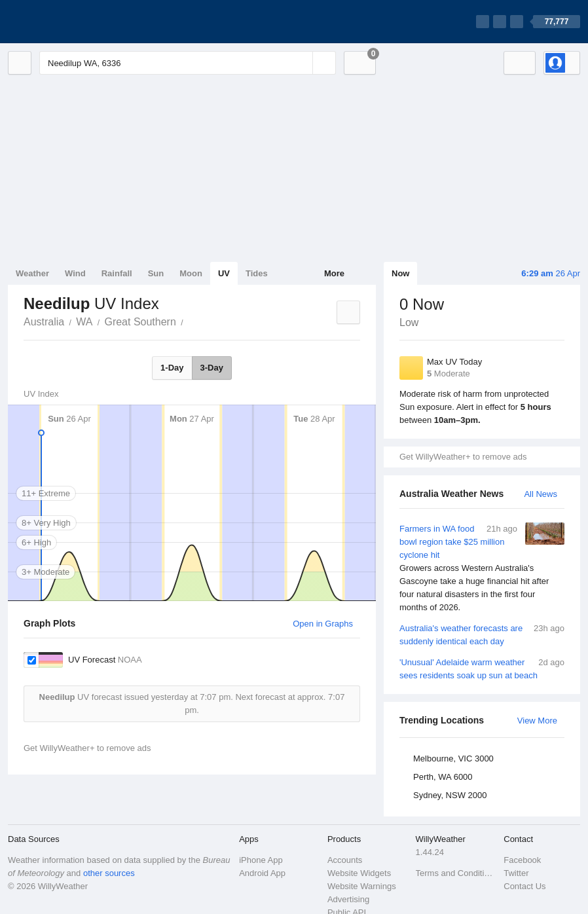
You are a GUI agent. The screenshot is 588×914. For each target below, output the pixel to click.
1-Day (172, 368)
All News (541, 494)
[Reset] (301, 63)
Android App (262, 873)
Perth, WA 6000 (443, 777)
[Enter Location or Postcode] (188, 63)
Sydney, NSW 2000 (450, 795)
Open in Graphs (323, 624)
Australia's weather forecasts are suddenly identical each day (482, 634)
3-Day (212, 368)
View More (537, 721)
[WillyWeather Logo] (69, 22)
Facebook (522, 860)
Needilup (191, 321)
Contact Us (524, 886)
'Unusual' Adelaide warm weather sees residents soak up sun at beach (482, 668)
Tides (257, 273)
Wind (75, 273)
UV (224, 273)
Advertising (348, 899)
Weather (32, 273)
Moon (191, 273)
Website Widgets (359, 873)
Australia (44, 322)
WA (84, 322)
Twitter (516, 873)
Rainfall (117, 273)
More (334, 273)
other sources (109, 873)
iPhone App (261, 860)
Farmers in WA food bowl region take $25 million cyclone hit (482, 568)
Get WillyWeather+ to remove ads (463, 457)
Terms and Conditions (456, 873)
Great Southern (140, 322)
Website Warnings (362, 886)
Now (400, 273)
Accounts (345, 860)
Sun (156, 273)
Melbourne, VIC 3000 (453, 759)
